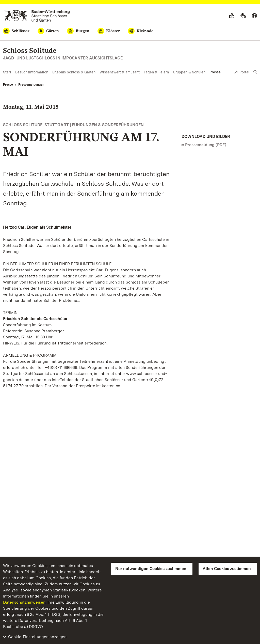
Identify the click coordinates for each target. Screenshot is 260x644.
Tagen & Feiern (156, 72)
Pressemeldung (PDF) (206, 145)
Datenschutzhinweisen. (25, 602)
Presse (215, 72)
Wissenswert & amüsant (120, 72)
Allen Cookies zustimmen (227, 569)
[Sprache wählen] (254, 16)
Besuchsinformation (32, 72)
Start (7, 72)
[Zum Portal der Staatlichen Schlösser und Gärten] (36, 16)
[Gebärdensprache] (243, 16)
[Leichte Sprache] (232, 16)
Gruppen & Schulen (189, 72)
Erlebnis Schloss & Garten (74, 72)
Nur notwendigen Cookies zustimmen (151, 569)
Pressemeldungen (31, 85)
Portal (242, 73)
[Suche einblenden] (255, 72)
